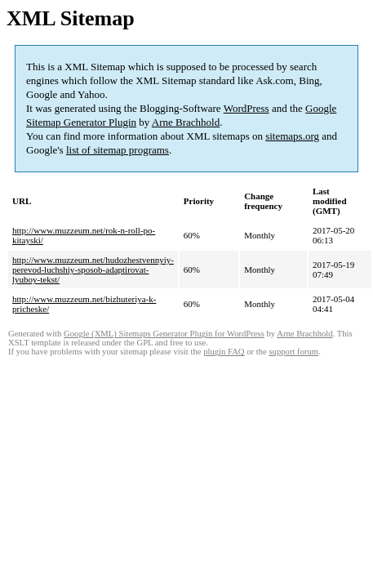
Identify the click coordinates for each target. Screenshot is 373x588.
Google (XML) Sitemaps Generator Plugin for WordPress (164, 334)
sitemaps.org (292, 136)
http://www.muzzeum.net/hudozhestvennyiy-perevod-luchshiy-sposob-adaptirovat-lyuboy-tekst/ (93, 269)
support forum (293, 352)
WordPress (246, 108)
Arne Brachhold (186, 122)
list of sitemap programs (118, 150)
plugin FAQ (224, 352)
